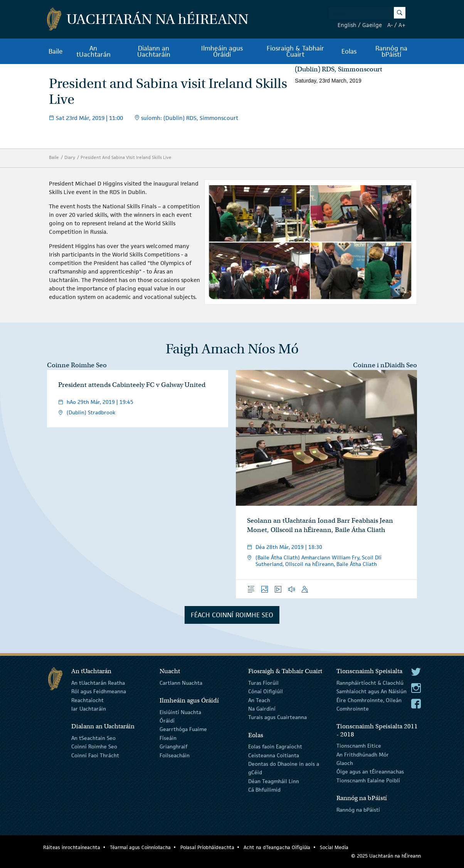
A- (390, 25)
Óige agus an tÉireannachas (370, 772)
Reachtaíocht (87, 700)
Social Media (334, 847)
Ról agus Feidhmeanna (99, 691)
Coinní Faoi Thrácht (95, 755)
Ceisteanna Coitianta (274, 755)
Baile (56, 51)
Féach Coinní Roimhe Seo (232, 615)
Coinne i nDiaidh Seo (385, 365)
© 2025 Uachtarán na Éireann (386, 856)
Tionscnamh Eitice (359, 746)
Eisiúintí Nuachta (180, 712)
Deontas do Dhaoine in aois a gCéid (284, 768)
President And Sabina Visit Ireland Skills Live (126, 157)
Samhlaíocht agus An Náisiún (372, 691)
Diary (70, 157)
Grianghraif (173, 746)
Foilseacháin (175, 755)
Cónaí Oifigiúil (266, 691)
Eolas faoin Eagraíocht (275, 746)
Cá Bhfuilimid (264, 790)
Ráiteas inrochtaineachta (72, 847)
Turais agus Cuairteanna (277, 717)
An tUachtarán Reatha (98, 683)
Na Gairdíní (262, 709)
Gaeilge (372, 25)
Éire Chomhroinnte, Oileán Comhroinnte (369, 704)
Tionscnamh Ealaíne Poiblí (368, 780)
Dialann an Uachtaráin (154, 51)
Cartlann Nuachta (181, 683)
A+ (402, 25)
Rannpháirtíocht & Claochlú (370, 683)
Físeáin (168, 738)
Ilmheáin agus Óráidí (222, 51)
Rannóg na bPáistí (391, 51)
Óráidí (167, 721)
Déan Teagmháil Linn (274, 781)
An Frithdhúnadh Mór (363, 754)
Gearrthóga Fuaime (183, 729)
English (347, 25)
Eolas (349, 51)
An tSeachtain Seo (93, 738)
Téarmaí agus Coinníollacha (140, 847)
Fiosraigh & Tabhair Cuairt (295, 51)
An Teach (259, 700)
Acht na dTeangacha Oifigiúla (277, 847)
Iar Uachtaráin (89, 709)
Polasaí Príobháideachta (207, 847)
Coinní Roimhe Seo (94, 746)
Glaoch (345, 763)
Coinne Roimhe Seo (77, 365)
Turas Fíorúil (263, 683)
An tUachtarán (93, 51)
